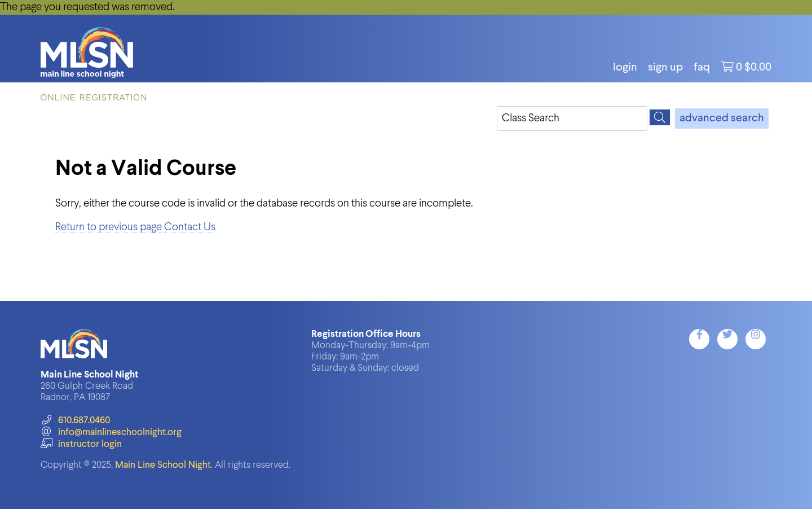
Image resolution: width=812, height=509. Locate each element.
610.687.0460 (75, 421)
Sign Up (665, 68)
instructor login (81, 444)
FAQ (702, 68)
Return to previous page (109, 227)
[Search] (660, 117)
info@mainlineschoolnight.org (111, 433)
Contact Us (190, 227)
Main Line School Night (163, 465)
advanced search (722, 119)
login (625, 68)
